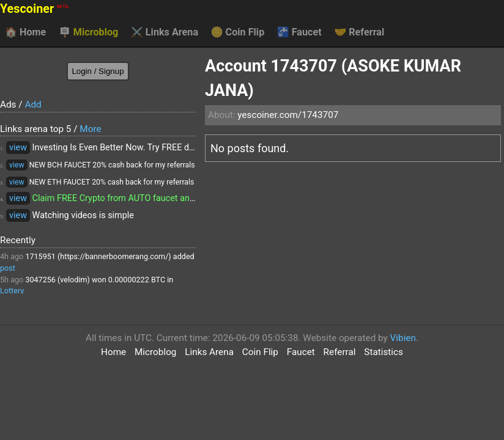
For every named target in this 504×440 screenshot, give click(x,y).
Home (25, 32)
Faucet (299, 32)
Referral (359, 32)
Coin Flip (238, 32)
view (18, 148)
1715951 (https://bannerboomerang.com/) (98, 256)
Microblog (89, 32)
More (90, 129)
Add (33, 105)
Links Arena (165, 32)
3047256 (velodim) (57, 280)
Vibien (403, 338)
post (8, 268)
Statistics (384, 352)
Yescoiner (34, 9)
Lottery (12, 291)
